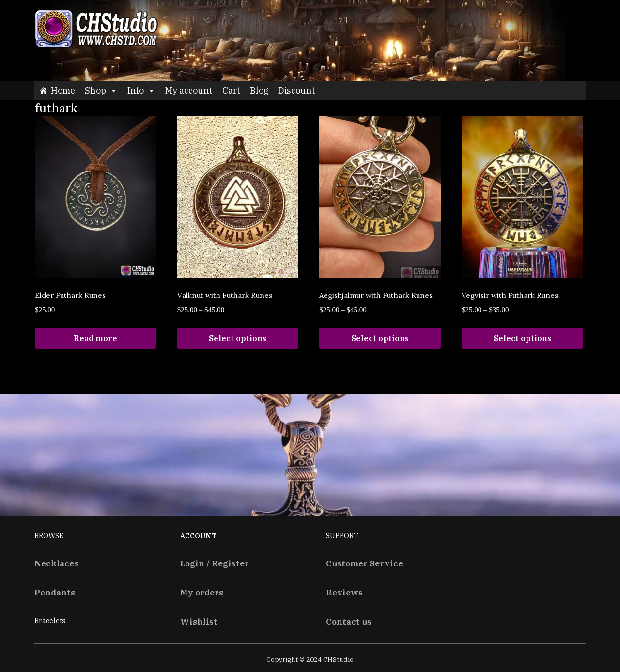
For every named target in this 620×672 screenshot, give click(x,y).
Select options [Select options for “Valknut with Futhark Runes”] (238, 338)
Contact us (349, 621)
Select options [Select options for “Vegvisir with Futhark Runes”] (522, 338)
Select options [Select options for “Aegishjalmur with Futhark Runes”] (380, 338)
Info (141, 90)
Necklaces (56, 563)
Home (63, 90)
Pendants (55, 592)
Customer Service (364, 563)
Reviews (344, 592)
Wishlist (199, 621)
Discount (297, 90)
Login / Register (215, 563)
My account (189, 90)
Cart (231, 90)
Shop (101, 90)
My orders (202, 592)
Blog (259, 90)
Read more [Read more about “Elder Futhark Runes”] (95, 338)
